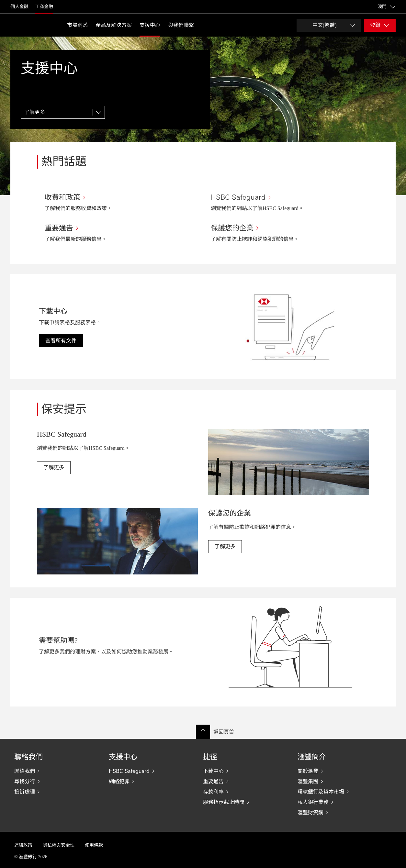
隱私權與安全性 (59, 845)
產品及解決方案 (114, 25)
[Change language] (329, 25)
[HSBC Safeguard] (151, 771)
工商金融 (44, 7)
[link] (54, 468)
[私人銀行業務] (340, 802)
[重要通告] (245, 781)
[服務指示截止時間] (245, 802)
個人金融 (19, 7)
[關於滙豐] (340, 771)
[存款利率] (245, 792)
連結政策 (23, 845)
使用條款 (94, 845)
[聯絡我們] (56, 771)
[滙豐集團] (340, 781)
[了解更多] (63, 112)
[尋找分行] (56, 781)
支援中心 (150, 25)
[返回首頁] (27, 25)
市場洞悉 (77, 25)
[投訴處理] (56, 792)
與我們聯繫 (181, 25)
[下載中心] (245, 771)
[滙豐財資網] (340, 812)
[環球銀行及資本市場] (340, 792)
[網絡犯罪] (151, 781)
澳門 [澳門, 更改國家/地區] (387, 7)
